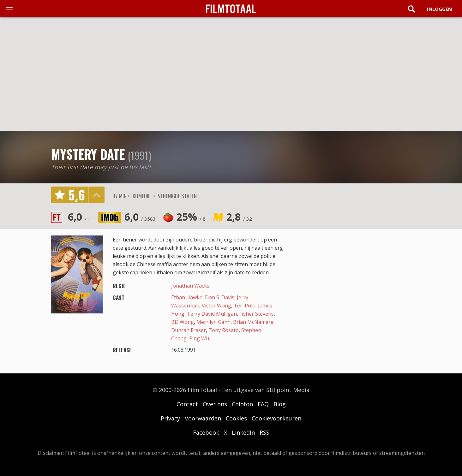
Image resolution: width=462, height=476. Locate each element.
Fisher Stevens (257, 314)
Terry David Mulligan (212, 314)
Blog (280, 404)
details (96, 195)
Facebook (206, 432)
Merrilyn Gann (213, 322)
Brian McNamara (253, 322)
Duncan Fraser (189, 330)
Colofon (242, 404)
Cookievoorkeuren (276, 418)
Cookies (236, 418)
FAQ (263, 404)
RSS (264, 432)
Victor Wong (216, 306)
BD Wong (183, 322)
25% (191, 217)
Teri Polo (245, 306)
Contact (187, 404)
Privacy (170, 418)
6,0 (79, 217)
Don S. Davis (220, 297)
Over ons (215, 404)
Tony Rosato (224, 330)
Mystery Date (88, 154)
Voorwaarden (203, 418)
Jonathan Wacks (190, 286)
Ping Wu (199, 338)
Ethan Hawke (187, 297)
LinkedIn (243, 432)
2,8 (239, 217)
